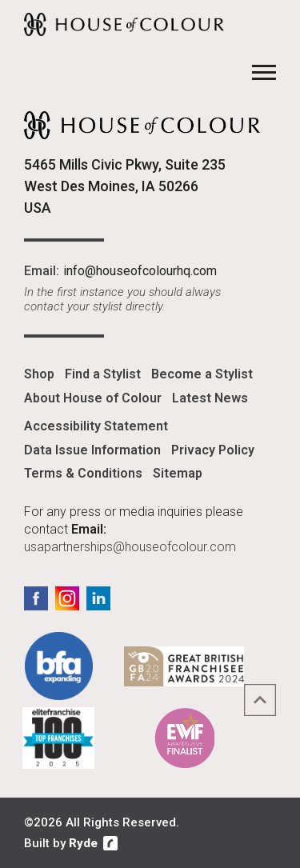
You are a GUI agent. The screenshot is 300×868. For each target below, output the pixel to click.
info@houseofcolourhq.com (140, 271)
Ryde (83, 843)
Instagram (67, 598)
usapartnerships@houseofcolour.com (130, 547)
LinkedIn (98, 598)
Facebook (36, 598)
